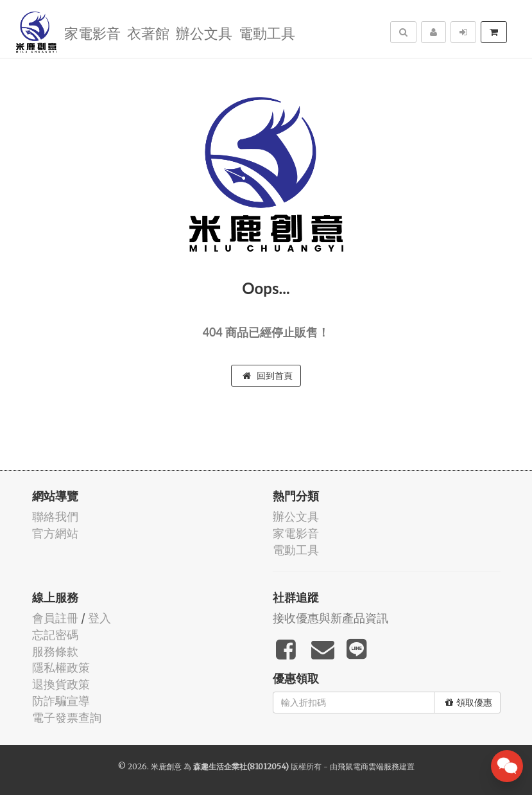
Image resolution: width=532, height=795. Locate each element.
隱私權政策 (61, 668)
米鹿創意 (166, 766)
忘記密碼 (55, 635)
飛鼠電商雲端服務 (368, 766)
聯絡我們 (55, 517)
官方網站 (55, 533)
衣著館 (148, 32)
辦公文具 (204, 32)
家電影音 (92, 32)
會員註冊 (55, 618)
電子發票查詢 (67, 718)
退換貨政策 (61, 684)
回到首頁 (268, 376)
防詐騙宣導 (61, 701)
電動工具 (267, 32)
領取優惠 (469, 703)
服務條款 (55, 651)
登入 (99, 618)
